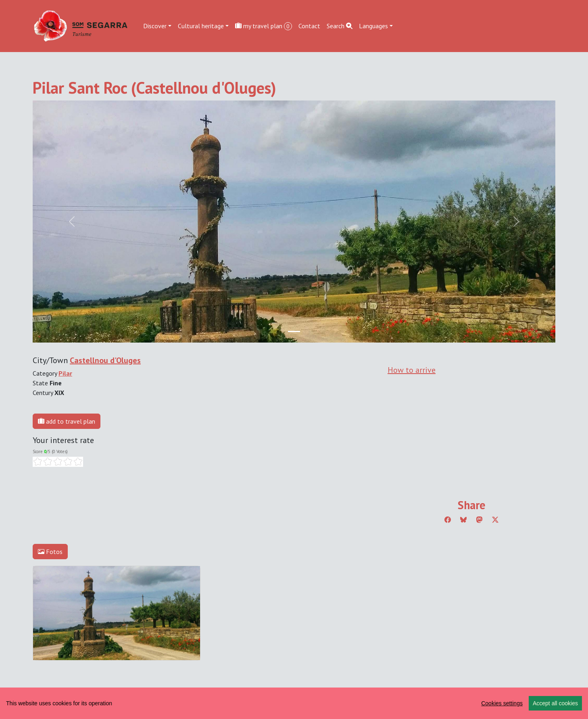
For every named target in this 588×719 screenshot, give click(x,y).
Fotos (50, 552)
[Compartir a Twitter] (495, 520)
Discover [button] (155, 26)
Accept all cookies (555, 703)
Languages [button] (373, 26)
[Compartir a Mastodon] (480, 520)
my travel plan (264, 26)
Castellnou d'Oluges (105, 360)
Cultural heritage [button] (201, 26)
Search (340, 26)
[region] (294, 703)
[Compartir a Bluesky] (463, 520)
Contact (309, 26)
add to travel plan (67, 421)
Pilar (65, 373)
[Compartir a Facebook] (448, 520)
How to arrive (412, 370)
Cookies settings (502, 703)
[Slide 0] (294, 331)
